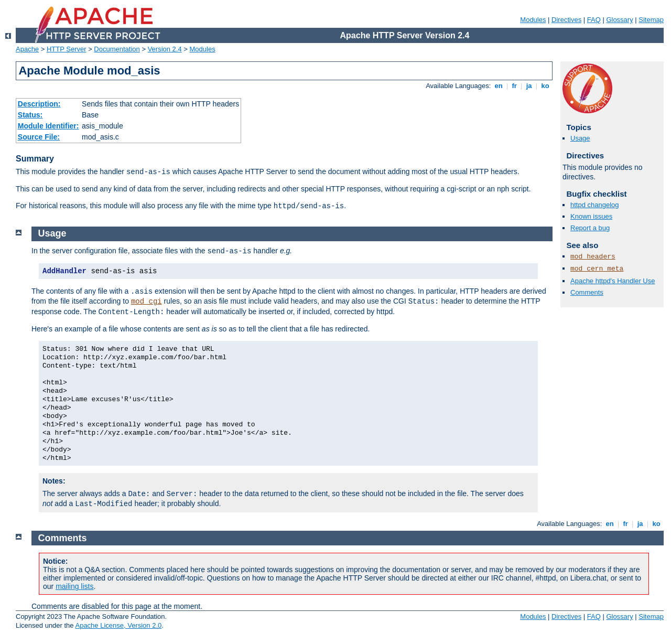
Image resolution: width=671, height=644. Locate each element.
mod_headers (593, 257)
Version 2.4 (165, 49)
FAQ (594, 20)
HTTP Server (67, 49)
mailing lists (74, 586)
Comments (587, 292)
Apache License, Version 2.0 (118, 625)
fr (515, 86)
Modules (533, 20)
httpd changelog (595, 205)
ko (545, 86)
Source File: (39, 137)
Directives (566, 20)
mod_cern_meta (597, 269)
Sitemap (651, 20)
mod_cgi (147, 302)
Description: (39, 104)
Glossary (619, 20)
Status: (30, 115)
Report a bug (590, 228)
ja (529, 86)
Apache (27, 49)
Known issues (591, 216)
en (499, 86)
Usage (580, 138)
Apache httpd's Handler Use (613, 281)
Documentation (117, 49)
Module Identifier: (48, 126)
